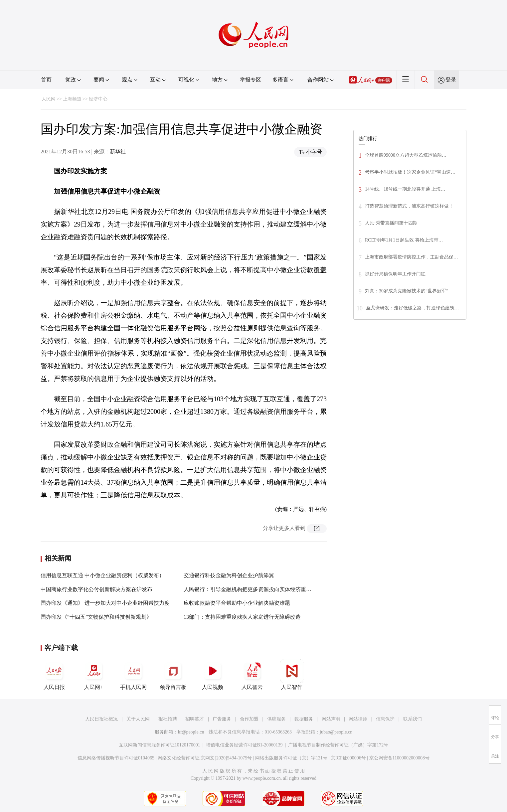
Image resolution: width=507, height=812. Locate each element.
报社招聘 (168, 719)
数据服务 (304, 719)
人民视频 (213, 675)
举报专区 (251, 80)
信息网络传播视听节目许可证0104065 (116, 758)
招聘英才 (195, 719)
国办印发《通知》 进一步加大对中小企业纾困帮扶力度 (105, 603)
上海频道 (72, 99)
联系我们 (413, 719)
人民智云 (252, 675)
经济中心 (98, 99)
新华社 (118, 152)
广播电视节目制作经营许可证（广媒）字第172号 (338, 745)
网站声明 (331, 719)
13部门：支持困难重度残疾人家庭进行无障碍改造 (242, 617)
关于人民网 (138, 719)
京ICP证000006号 (348, 758)
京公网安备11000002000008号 (399, 758)
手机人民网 (133, 675)
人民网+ (94, 675)
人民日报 (54, 675)
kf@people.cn (191, 732)
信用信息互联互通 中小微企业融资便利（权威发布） (102, 575)
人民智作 (292, 675)
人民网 (49, 99)
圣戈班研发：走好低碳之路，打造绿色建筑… (413, 308)
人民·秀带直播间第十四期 (391, 223)
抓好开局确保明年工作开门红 (395, 274)
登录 (451, 80)
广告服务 (222, 719)
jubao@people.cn (336, 732)
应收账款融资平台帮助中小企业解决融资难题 (237, 603)
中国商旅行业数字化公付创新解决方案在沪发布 (96, 589)
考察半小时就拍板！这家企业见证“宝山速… (410, 172)
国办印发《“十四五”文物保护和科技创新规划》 (96, 617)
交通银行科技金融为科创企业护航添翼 (229, 575)
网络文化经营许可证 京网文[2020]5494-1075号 (205, 758)
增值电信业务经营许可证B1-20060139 (244, 745)
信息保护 (385, 719)
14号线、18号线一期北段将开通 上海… (405, 189)
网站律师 (358, 719)
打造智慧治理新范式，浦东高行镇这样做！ (409, 206)
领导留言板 (173, 675)
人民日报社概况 (101, 719)
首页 (46, 80)
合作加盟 (249, 719)
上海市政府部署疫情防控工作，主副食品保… (412, 257)
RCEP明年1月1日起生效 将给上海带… (404, 240)
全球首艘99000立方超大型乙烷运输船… (406, 155)
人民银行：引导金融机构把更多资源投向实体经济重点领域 (253, 589)
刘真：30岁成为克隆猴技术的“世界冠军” (407, 291)
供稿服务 (276, 719)
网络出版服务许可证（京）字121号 (291, 758)
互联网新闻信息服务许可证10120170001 (160, 745)
